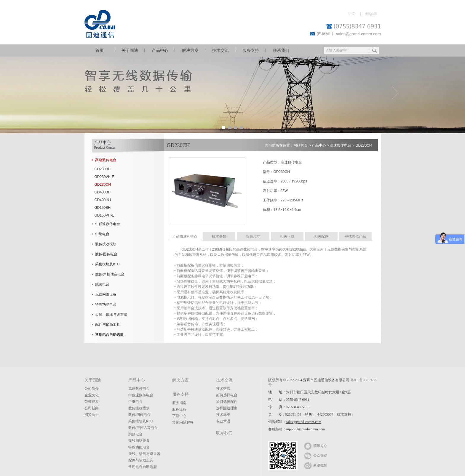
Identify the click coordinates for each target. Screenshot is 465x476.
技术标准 (223, 415)
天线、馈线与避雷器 (111, 315)
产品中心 (160, 51)
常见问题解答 (183, 422)
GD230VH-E (104, 177)
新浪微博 (316, 465)
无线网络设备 (106, 294)
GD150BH (103, 208)
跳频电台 (102, 284)
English (371, 14)
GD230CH (103, 185)
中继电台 (102, 234)
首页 (100, 51)
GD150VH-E (104, 215)
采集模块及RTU (107, 264)
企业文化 (92, 395)
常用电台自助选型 (143, 467)
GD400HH (103, 200)
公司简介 (92, 389)
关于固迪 (130, 51)
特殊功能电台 (106, 304)
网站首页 (301, 145)
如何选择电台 (227, 395)
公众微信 (316, 455)
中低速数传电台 (108, 224)
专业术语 (223, 421)
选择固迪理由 (227, 408)
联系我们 (281, 51)
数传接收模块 (106, 244)
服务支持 (251, 51)
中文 (352, 14)
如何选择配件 (227, 402)
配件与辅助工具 (108, 325)
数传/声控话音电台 (110, 274)
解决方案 (190, 51)
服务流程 (179, 409)
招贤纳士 (92, 415)
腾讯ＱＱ (315, 445)
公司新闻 (92, 408)
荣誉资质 (92, 402)
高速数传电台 (106, 160)
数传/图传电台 (106, 254)
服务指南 (179, 403)
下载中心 (179, 416)
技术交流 (220, 51)
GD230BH (103, 169)
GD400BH (103, 192)
